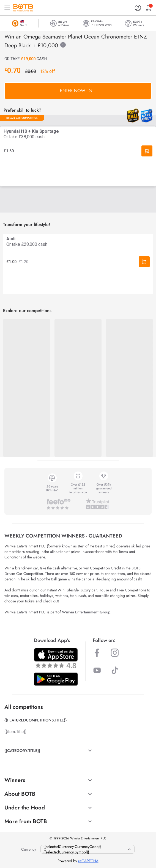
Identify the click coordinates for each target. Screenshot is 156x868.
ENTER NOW (76, 91)
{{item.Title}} (15, 731)
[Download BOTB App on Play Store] (56, 679)
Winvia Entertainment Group (86, 612)
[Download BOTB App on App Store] (56, 658)
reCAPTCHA (88, 861)
